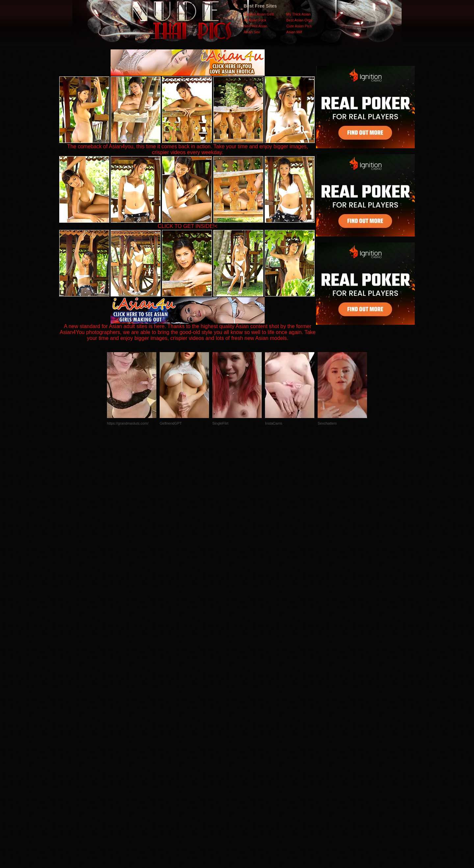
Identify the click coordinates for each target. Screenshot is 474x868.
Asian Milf (294, 32)
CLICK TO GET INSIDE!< (188, 226)
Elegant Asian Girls (259, 14)
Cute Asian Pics (299, 26)
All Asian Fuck (255, 20)
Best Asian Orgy (299, 20)
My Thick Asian (299, 14)
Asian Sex (252, 32)
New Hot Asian (255, 26)
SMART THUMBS (249, 736)
